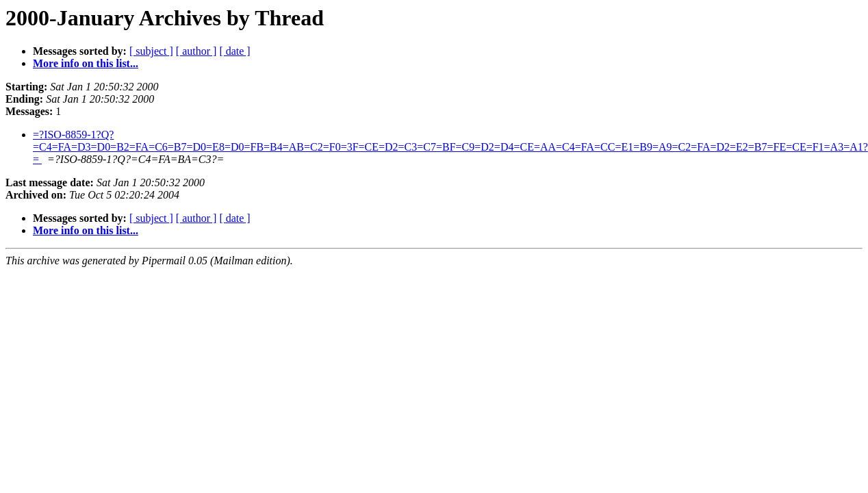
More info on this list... (86, 63)
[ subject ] (151, 51)
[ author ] (196, 51)
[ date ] (234, 51)
